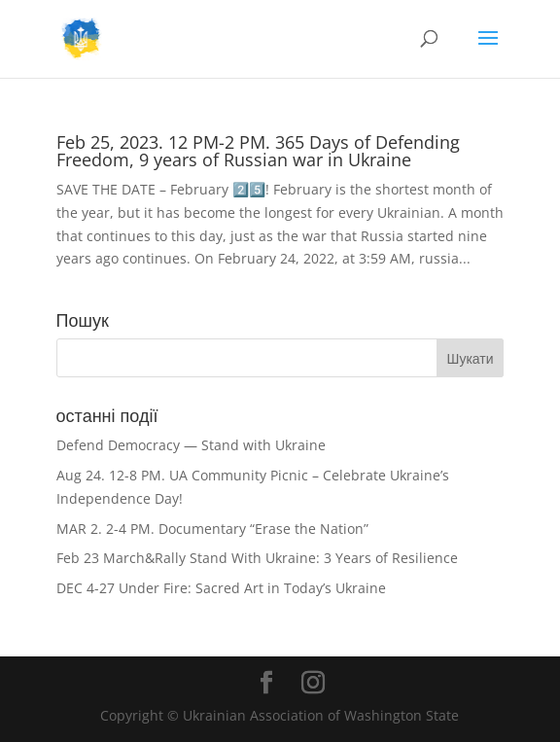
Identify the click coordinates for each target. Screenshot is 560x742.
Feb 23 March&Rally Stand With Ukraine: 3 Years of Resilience (257, 558)
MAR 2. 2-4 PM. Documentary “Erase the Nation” (212, 529)
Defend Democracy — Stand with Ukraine (191, 445)
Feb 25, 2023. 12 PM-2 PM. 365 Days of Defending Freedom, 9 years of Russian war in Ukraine (258, 151)
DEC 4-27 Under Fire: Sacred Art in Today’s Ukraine (221, 588)
